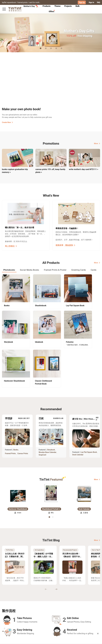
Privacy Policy (38, 616)
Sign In (91, 2)
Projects (68, 6)
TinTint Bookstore (65, 609)
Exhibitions (6, 613)
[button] (18, 450)
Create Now (7, 122)
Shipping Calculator (22, 609)
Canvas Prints (23, 408)
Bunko (16, 404)
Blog (49, 613)
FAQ (99, 2)
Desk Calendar (78, 409)
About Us (51, 609)
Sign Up (82, 2)
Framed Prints (10, 408)
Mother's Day (31, 6)
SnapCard (42, 409)
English (96, 640)
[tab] (47, 6)
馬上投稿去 (11, 246)
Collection (6, 609)
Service (35, 613)
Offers (51, 11)
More (97, 143)
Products (47, 6)
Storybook (51, 404)
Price (16, 613)
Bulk (78, 6)
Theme (57, 6)
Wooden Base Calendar (48, 407)
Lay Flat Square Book (89, 407)
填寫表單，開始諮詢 (65, 245)
